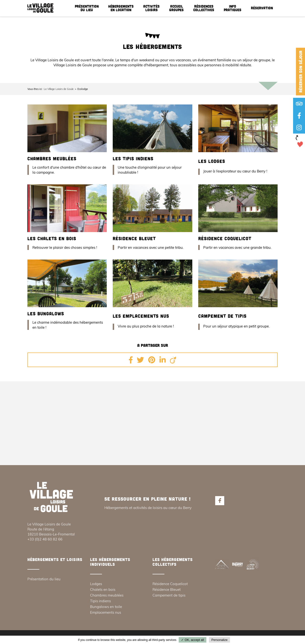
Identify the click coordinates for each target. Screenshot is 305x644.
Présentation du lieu (87, 8)
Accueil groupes (176, 8)
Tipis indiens (100, 601)
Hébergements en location (121, 8)
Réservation (262, 8)
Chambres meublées (53, 158)
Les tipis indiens (134, 158)
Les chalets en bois (53, 238)
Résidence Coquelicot (226, 238)
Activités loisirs (151, 8)
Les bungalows (47, 314)
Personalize (219, 640)
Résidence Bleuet (135, 238)
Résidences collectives (204, 8)
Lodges (96, 584)
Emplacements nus (106, 613)
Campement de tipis (223, 316)
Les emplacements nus (142, 316)
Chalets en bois (103, 590)
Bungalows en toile (106, 607)
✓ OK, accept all (193, 640)
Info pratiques (233, 8)
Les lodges (212, 161)
